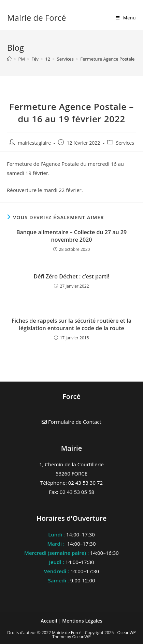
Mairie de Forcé (37, 18)
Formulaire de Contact (71, 422)
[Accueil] (9, 59)
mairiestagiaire (34, 143)
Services (125, 143)
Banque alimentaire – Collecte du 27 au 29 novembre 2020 (71, 236)
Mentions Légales (82, 621)
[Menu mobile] (126, 18)
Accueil (49, 621)
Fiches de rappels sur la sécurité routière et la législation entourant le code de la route (71, 324)
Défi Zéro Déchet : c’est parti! (72, 276)
